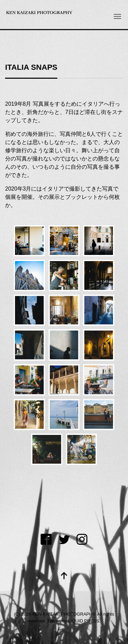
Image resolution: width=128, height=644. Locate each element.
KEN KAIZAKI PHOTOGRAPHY (64, 614)
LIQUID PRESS (84, 621)
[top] (64, 576)
